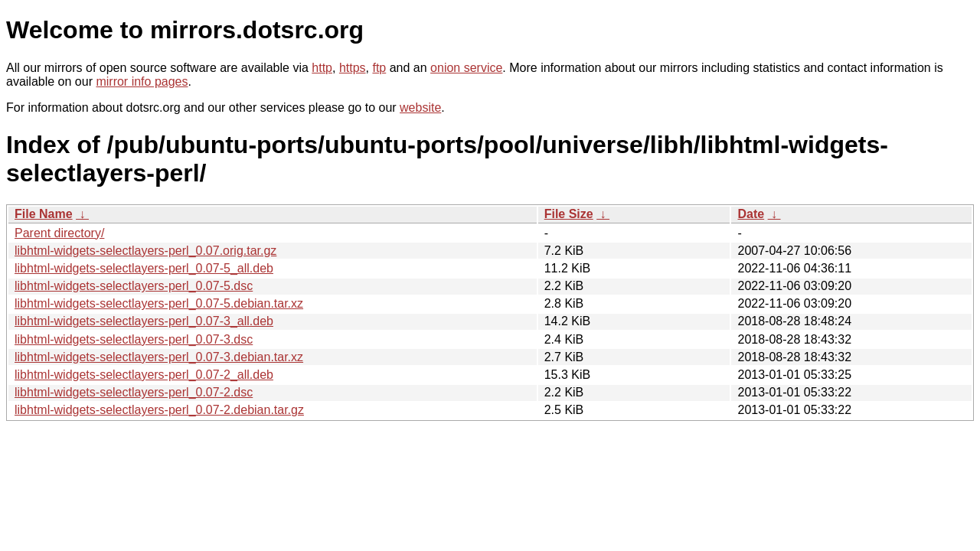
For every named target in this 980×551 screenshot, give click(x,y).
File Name (44, 214)
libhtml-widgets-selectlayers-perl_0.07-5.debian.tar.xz (159, 303)
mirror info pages (142, 82)
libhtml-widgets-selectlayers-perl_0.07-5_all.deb (144, 268)
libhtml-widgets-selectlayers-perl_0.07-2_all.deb (144, 375)
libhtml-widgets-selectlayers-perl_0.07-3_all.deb (144, 321)
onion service (466, 68)
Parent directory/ (59, 233)
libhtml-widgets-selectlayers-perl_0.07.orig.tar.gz (145, 251)
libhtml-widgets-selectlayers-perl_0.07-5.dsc (134, 286)
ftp (379, 68)
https (353, 68)
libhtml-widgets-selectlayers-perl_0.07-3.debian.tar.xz (159, 357)
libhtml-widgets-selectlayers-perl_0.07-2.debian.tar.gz (159, 410)
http (322, 68)
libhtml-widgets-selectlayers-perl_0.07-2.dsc (134, 392)
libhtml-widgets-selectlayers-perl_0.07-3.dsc (134, 339)
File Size (569, 214)
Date (751, 214)
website (420, 108)
